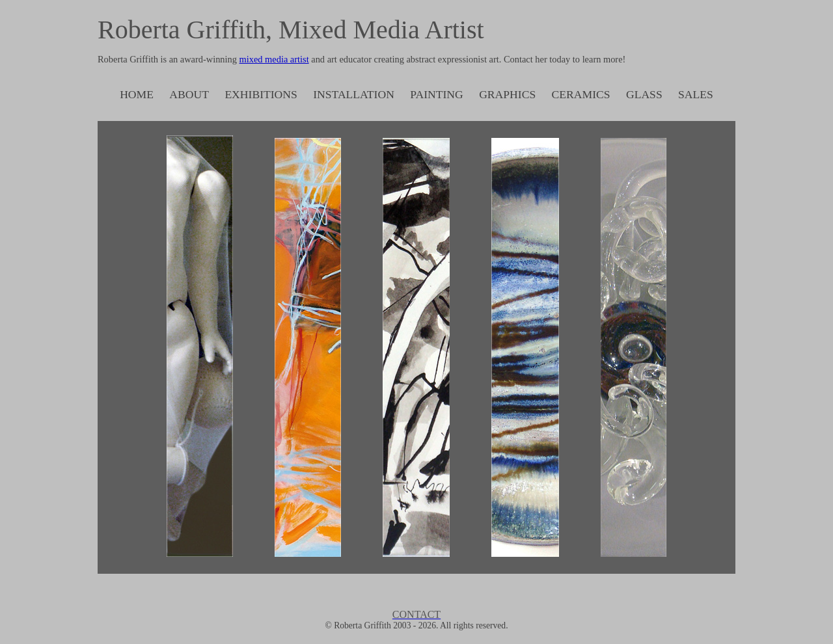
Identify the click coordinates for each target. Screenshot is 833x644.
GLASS (644, 94)
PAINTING (436, 94)
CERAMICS (581, 94)
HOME (137, 94)
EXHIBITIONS (261, 94)
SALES (696, 94)
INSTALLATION (354, 94)
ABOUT (189, 94)
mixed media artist (274, 59)
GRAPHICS (507, 94)
